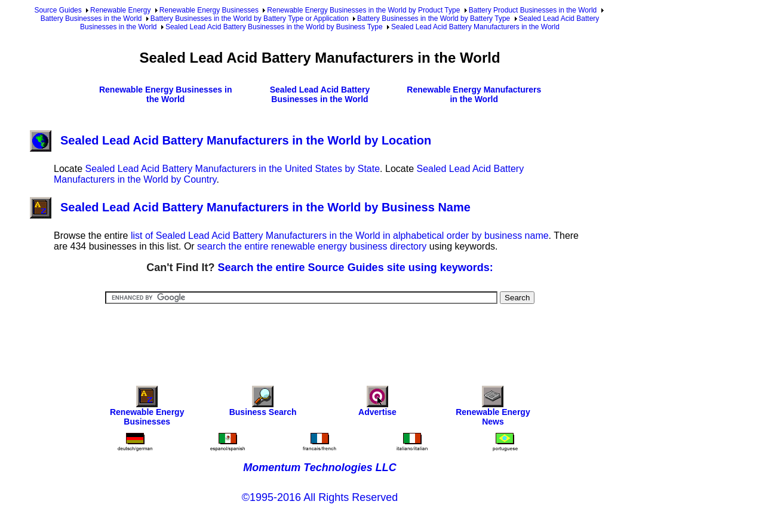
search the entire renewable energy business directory (312, 246)
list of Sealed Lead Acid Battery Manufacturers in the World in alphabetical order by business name (340, 236)
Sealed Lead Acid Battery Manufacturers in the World (475, 27)
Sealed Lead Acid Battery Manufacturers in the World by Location (231, 140)
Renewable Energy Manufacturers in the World (474, 94)
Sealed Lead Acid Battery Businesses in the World (320, 94)
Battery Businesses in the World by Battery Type (434, 19)
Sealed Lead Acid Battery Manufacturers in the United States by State (232, 169)
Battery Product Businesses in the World (533, 10)
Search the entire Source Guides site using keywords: (356, 267)
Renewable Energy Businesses (209, 10)
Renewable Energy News (493, 409)
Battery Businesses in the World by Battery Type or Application (250, 19)
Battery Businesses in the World (91, 19)
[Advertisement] (320, 337)
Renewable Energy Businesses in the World (166, 94)
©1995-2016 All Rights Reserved (320, 497)
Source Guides (58, 10)
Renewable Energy (120, 10)
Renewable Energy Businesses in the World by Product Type (363, 10)
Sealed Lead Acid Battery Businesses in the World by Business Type (274, 27)
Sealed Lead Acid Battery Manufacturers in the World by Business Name (250, 207)
